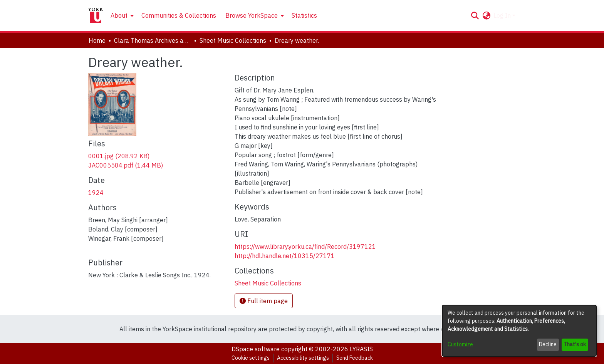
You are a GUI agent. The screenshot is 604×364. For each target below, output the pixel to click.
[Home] (96, 15)
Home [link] (97, 40)
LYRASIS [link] (361, 349)
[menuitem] (121, 15)
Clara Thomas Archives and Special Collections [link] (153, 40)
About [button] (119, 15)
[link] (119, 156)
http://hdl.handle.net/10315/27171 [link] (285, 256)
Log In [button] (503, 15)
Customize (460, 344)
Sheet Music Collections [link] (233, 40)
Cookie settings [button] (251, 358)
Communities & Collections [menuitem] (179, 15)
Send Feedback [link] (355, 358)
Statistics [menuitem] (304, 15)
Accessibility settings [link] (303, 358)
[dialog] (519, 331)
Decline (548, 344)
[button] (475, 15)
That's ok (575, 344)
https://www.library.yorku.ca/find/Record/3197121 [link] (305, 247)
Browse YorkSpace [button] (252, 15)
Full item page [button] (264, 301)
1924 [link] (96, 193)
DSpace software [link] (256, 349)
